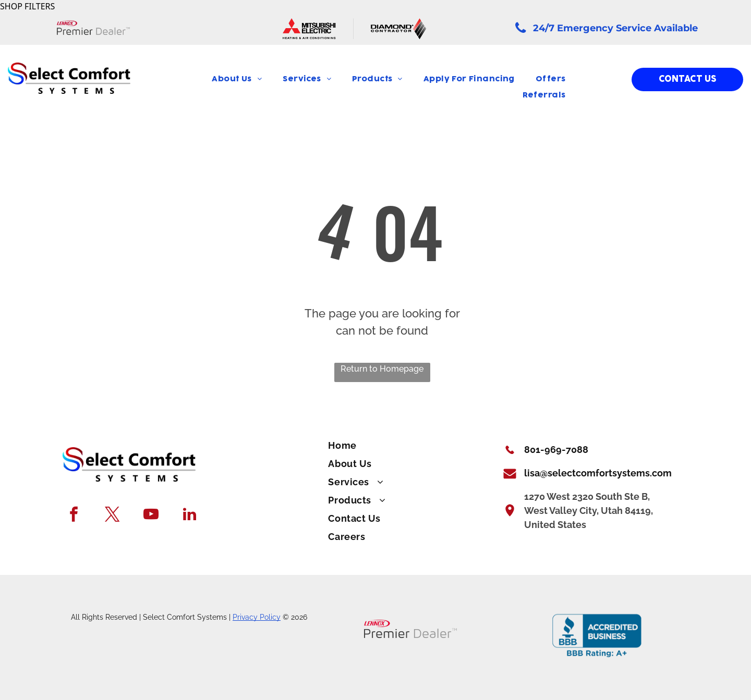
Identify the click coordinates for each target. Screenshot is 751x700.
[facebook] (74, 515)
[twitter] (112, 515)
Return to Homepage (382, 369)
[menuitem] (237, 79)
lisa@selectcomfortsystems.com (598, 473)
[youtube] (151, 515)
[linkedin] (190, 515)
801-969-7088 (556, 450)
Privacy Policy (257, 617)
